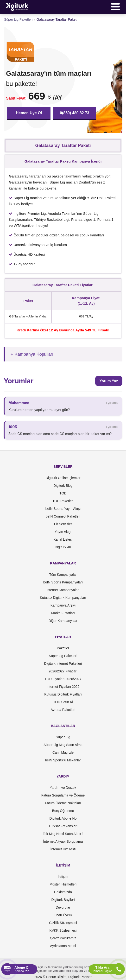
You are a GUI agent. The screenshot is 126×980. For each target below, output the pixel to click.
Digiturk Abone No (63, 818)
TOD (63, 493)
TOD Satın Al (63, 702)
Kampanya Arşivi (63, 605)
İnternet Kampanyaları (63, 590)
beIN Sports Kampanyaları (63, 582)
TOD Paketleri (63, 501)
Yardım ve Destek (63, 788)
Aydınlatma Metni (63, 946)
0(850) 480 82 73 (75, 113)
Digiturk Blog (63, 486)
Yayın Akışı (63, 532)
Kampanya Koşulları (34, 354)
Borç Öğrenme (63, 811)
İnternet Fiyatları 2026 (63, 687)
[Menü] (115, 7)
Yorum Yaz (109, 381)
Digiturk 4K (63, 547)
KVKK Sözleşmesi (63, 930)
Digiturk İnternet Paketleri (63, 664)
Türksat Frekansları (63, 826)
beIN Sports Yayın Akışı (63, 509)
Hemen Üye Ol (29, 113)
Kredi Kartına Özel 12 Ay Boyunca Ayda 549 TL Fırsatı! (63, 330)
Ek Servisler (63, 524)
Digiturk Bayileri (63, 900)
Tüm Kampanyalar (63, 575)
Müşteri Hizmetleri (63, 884)
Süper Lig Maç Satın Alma (63, 745)
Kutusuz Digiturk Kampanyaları (63, 598)
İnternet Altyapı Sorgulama (63, 841)
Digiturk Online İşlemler (63, 478)
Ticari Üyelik (63, 915)
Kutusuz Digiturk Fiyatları (63, 694)
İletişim (63, 877)
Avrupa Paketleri (63, 710)
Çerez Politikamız (63, 938)
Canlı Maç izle (63, 752)
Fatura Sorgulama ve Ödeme (63, 795)
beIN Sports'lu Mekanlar (63, 760)
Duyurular (63, 907)
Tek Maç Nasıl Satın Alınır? (63, 834)
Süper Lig (63, 737)
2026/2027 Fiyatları (63, 671)
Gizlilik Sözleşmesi (63, 923)
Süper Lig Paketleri (63, 656)
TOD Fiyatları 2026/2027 (63, 679)
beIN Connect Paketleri (63, 516)
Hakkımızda (63, 892)
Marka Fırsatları (63, 613)
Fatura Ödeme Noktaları (63, 803)
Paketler (63, 648)
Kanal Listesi (63, 539)
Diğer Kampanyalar (63, 621)
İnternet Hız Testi (63, 849)
